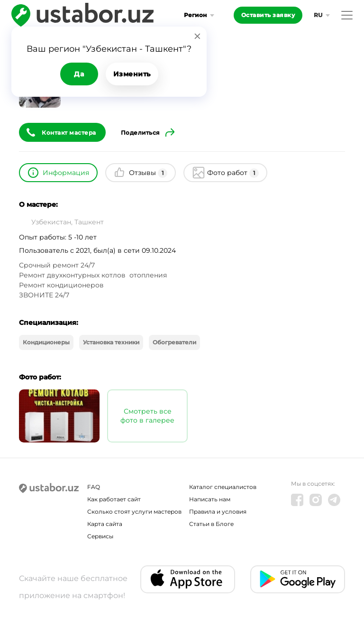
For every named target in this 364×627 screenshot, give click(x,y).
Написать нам (210, 499)
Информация (66, 173)
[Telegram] (334, 500)
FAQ (94, 487)
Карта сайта (105, 524)
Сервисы (100, 536)
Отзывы (148, 173)
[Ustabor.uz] (49, 489)
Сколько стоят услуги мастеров (134, 512)
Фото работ (233, 173)
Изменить (132, 74)
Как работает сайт (114, 499)
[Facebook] (297, 500)
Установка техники (111, 342)
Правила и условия (218, 512)
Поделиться (140, 133)
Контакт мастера (69, 133)
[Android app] (298, 579)
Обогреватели (174, 342)
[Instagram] (316, 500)
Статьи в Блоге (211, 524)
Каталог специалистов (223, 487)
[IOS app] (188, 579)
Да (79, 74)
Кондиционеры (46, 342)
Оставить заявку (268, 15)
